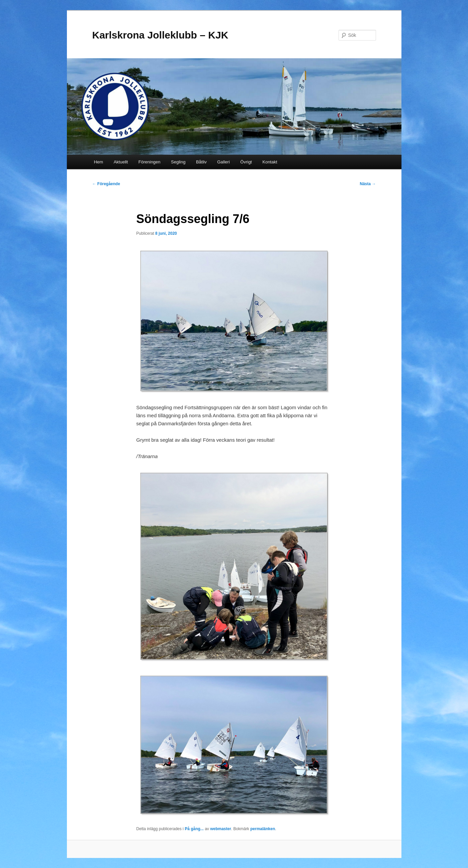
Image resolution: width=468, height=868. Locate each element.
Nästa (368, 184)
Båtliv (201, 162)
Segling (178, 162)
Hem (99, 162)
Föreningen (150, 162)
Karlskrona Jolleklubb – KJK (160, 35)
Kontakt (270, 162)
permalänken (263, 829)
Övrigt (246, 162)
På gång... (194, 829)
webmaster (221, 829)
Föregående (106, 184)
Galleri (223, 162)
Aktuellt (121, 162)
